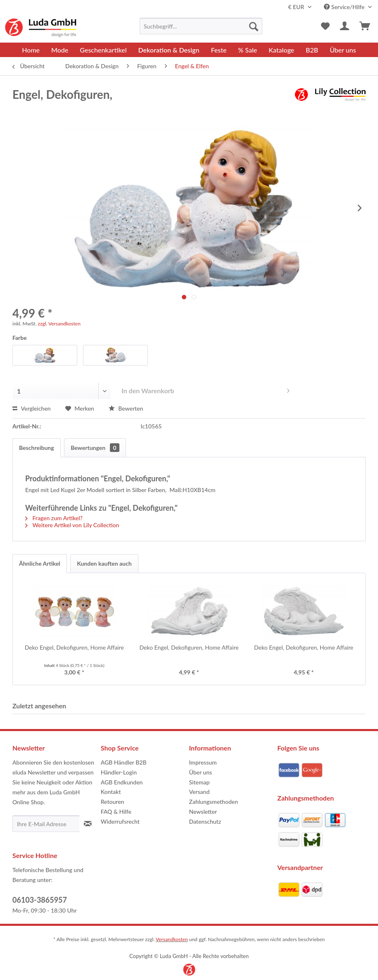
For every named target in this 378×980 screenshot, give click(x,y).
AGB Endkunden (122, 782)
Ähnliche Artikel (40, 563)
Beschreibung (37, 448)
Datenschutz (205, 821)
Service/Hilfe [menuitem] (345, 7)
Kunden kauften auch (104, 563)
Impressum (203, 762)
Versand (200, 792)
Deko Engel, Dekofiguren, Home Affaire (74, 647)
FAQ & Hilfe (116, 811)
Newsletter (203, 811)
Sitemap (200, 782)
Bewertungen (95, 448)
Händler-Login (119, 772)
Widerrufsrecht (120, 821)
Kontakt (111, 792)
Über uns (201, 772)
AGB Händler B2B (124, 762)
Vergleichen (32, 408)
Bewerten (126, 408)
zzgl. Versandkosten (59, 324)
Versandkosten (172, 939)
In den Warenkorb (206, 389)
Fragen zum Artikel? (54, 518)
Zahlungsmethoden (214, 802)
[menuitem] (201, 26)
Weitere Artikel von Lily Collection (72, 525)
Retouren (113, 802)
